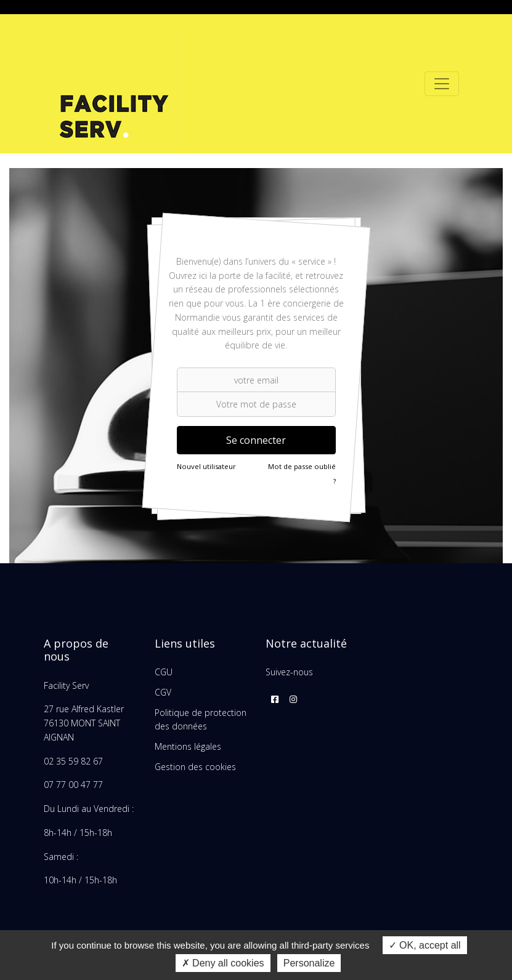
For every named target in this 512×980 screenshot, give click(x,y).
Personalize (309, 963)
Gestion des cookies (195, 767)
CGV (163, 692)
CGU (164, 672)
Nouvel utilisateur (206, 466)
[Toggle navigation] (442, 84)
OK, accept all (425, 945)
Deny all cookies (223, 963)
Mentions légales (188, 746)
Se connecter (256, 440)
